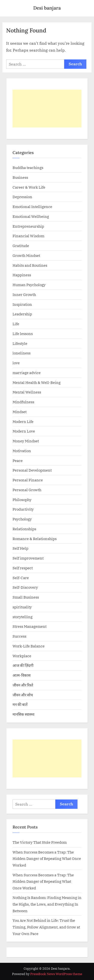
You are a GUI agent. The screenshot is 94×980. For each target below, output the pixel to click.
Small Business (26, 597)
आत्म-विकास (22, 675)
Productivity (23, 509)
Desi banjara (47, 8)
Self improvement (28, 558)
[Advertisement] (47, 109)
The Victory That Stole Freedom (40, 842)
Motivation (22, 451)
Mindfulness (23, 402)
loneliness (22, 353)
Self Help (20, 548)
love (16, 363)
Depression (22, 197)
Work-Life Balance (29, 646)
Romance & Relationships (35, 539)
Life (16, 324)
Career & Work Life (29, 187)
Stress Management (30, 626)
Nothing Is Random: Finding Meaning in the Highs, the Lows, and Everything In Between (47, 904)
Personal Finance (28, 480)
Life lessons (23, 334)
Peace (18, 461)
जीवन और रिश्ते (23, 685)
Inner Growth (24, 294)
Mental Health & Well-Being (37, 382)
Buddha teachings (28, 168)
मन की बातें (20, 704)
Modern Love (24, 431)
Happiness (22, 275)
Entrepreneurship (28, 226)
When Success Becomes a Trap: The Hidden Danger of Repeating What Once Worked (47, 859)
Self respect (23, 568)
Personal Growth (27, 490)
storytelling (23, 617)
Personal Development (32, 470)
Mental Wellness (27, 392)
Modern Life (23, 421)
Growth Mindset (26, 255)
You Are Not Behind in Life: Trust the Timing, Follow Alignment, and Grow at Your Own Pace (46, 927)
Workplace (22, 656)
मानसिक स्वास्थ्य (23, 714)
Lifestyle (20, 343)
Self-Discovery (25, 587)
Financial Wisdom (28, 236)
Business (20, 177)
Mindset (20, 412)
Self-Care (21, 578)
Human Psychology (29, 285)
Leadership (22, 314)
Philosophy (22, 500)
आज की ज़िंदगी (23, 665)
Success (19, 636)
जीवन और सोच (23, 695)
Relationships (24, 529)
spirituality (22, 607)
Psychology (22, 519)
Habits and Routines (30, 265)
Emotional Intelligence (32, 207)
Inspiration (22, 304)
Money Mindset (26, 441)
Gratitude (21, 246)
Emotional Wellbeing (31, 216)
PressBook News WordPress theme (56, 974)
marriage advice (27, 373)
